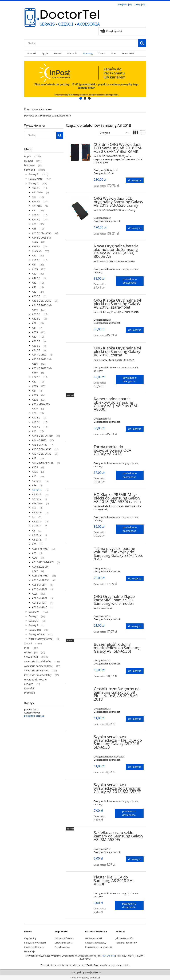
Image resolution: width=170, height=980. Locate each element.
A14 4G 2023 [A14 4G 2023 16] (39, 440)
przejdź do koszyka (34, 716)
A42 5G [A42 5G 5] (36, 278)
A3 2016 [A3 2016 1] (37, 540)
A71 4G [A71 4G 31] (36, 219)
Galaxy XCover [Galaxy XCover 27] (37, 634)
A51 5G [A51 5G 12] (36, 260)
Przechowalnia (62, 947)
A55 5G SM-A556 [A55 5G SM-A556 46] (42, 233)
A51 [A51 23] (34, 265)
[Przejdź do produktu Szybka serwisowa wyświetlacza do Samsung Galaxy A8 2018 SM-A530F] (80, 786)
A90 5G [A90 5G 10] (36, 188)
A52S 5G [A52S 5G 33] (37, 251)
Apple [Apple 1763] (28, 156)
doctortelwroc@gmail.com (82, 956)
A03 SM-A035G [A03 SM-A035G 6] (41, 580)
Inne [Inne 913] (27, 648)
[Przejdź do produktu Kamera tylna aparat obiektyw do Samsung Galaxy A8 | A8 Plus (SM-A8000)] (80, 400)
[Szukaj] (142, 43)
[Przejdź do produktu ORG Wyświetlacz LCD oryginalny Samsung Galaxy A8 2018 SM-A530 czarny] (80, 210)
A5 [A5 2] (33, 531)
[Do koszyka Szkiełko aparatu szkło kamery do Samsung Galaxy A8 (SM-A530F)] (135, 859)
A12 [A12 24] (34, 458)
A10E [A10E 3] (35, 472)
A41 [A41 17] (34, 287)
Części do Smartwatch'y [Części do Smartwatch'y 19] (38, 675)
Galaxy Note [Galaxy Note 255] (35, 179)
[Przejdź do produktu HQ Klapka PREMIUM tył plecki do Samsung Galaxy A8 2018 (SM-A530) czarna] (80, 496)
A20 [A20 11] (34, 413)
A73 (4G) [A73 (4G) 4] (37, 206)
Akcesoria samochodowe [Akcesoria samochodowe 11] (38, 666)
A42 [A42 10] (34, 283)
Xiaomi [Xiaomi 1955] (28, 643)
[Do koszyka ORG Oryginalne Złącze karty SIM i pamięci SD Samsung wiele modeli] (135, 626)
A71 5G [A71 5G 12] (36, 215)
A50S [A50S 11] (35, 269)
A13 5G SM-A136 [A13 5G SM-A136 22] (42, 449)
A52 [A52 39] (34, 255)
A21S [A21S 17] (35, 386)
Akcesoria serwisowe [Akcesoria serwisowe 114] (36, 670)
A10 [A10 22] (34, 476)
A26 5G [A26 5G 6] (36, 341)
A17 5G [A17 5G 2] (36, 418)
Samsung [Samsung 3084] (30, 170)
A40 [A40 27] (34, 292)
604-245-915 (109, 956)
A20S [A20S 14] (35, 395)
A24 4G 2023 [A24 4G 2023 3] (39, 355)
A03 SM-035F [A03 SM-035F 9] (39, 585)
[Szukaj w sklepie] (82, 43)
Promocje (30, 693)
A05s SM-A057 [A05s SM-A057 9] (40, 549)
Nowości (29, 688)
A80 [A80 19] (34, 197)
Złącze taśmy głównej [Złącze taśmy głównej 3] (41, 639)
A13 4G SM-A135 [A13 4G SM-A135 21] (42, 454)
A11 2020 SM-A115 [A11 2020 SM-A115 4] (43, 463)
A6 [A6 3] (33, 517)
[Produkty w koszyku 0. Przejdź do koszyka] (111, 31)
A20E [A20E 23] (35, 400)
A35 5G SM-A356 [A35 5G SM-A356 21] (42, 301)
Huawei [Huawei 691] (29, 161)
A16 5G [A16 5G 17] (36, 422)
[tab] (81, 98)
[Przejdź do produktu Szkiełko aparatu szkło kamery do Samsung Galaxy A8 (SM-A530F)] (80, 834)
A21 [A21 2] (34, 391)
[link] (85, 79)
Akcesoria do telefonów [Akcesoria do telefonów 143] (38, 661)
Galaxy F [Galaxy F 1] (33, 625)
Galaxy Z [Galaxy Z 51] (33, 621)
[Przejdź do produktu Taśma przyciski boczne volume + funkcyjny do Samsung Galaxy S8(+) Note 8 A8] (80, 550)
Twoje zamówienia (64, 938)
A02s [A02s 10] (35, 594)
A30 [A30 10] (34, 337)
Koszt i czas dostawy (96, 943)
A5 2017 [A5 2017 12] (37, 521)
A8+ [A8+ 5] (34, 485)
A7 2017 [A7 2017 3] (37, 499)
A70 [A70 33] (34, 224)
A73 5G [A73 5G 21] (36, 201)
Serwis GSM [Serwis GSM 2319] (31, 657)
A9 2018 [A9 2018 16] (37, 481)
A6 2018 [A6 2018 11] (37, 512)
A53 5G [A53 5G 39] (36, 246)
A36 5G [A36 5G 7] (36, 296)
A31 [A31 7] (34, 328)
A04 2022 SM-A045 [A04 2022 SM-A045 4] (43, 562)
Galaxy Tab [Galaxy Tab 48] (35, 630)
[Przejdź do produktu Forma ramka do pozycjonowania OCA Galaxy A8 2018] (80, 448)
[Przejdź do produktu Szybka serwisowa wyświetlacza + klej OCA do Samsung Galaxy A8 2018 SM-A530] (80, 738)
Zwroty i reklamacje (34, 947)
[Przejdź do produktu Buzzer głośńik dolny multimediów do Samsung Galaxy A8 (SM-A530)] (80, 645)
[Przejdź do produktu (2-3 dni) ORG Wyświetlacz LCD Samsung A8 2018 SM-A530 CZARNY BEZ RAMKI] (80, 153)
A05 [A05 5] (34, 553)
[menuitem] (32, 53)
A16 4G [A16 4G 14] (36, 427)
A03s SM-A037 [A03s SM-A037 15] (40, 576)
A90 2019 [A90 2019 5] (37, 192)
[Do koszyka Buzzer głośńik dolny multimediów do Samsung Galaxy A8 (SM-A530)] (135, 671)
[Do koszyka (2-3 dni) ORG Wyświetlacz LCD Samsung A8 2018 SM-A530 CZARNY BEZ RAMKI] (135, 180)
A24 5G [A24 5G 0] (36, 350)
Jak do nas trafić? (124, 938)
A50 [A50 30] (34, 274)
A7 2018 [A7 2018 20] (37, 494)
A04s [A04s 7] (35, 558)
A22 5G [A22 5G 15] (36, 377)
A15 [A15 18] (34, 431)
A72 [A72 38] (34, 210)
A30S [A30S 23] (35, 332)
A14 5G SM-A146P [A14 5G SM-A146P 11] (42, 436)
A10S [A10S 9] (35, 467)
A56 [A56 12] (34, 229)
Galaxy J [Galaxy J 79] (33, 616)
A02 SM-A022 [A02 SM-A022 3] (40, 598)
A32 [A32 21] (34, 323)
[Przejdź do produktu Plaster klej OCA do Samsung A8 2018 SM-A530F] (80, 878)
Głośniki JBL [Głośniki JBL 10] (31, 652)
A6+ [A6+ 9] (34, 508)
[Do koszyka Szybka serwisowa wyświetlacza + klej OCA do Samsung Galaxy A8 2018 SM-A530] (135, 767)
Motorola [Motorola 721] (29, 165)
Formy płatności (93, 938)
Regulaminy (30, 938)
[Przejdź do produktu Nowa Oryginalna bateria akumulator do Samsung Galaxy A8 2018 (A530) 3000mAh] (80, 247)
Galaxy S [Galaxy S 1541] (33, 174)
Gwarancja (30, 951)
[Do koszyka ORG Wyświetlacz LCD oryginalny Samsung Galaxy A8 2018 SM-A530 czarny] (135, 228)
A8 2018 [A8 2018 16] (37, 490)
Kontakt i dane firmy (126, 943)
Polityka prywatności (35, 943)
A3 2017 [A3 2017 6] (37, 535)
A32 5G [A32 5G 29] (36, 319)
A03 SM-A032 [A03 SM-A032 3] (40, 589)
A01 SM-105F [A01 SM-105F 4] (39, 603)
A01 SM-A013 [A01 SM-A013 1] (40, 607)
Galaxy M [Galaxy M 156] (34, 612)
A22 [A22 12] (34, 382)
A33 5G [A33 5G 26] (36, 314)
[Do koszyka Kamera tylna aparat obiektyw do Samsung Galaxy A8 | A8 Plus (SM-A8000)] (135, 429)
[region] (85, 79)
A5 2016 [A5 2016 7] (37, 526)
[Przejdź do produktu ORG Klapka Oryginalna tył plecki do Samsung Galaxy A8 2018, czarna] (80, 349)
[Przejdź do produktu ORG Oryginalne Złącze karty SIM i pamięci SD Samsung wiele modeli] (80, 598)
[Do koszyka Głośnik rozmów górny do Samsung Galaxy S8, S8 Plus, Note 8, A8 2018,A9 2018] (135, 719)
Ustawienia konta (64, 943)
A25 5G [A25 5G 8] (36, 346)
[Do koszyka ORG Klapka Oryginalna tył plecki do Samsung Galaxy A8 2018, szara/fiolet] (135, 330)
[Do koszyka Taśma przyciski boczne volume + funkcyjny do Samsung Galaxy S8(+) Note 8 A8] (135, 579)
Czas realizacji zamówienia (98, 947)
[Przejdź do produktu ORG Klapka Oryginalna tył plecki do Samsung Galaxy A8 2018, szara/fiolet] (80, 301)
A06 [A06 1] (34, 544)
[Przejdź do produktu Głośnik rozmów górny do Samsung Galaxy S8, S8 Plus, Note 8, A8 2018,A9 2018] (80, 690)
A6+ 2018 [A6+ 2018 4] (37, 503)
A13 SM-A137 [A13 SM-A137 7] (40, 445)
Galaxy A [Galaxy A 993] (33, 183)
